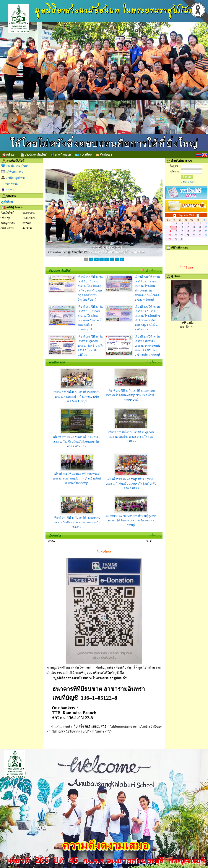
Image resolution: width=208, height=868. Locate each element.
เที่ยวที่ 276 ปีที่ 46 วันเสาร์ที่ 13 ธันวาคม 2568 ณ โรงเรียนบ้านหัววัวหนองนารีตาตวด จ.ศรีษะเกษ (77, 442)
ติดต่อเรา (104, 155)
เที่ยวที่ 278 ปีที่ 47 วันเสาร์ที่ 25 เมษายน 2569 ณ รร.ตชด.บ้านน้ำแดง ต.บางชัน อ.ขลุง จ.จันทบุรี (77, 397)
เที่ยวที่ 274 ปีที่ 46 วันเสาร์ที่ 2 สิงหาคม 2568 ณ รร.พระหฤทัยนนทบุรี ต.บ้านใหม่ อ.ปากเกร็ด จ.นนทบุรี (148, 346)
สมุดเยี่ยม (83, 155)
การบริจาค (11, 184)
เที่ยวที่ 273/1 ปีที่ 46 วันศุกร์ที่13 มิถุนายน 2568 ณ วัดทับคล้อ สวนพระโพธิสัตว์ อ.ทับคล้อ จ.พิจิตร (131, 484)
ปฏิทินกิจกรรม (15, 172)
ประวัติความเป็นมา (17, 166)
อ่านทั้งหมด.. (154, 271)
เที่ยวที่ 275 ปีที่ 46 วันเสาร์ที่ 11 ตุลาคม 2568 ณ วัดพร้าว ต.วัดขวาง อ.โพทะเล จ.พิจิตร (90, 346)
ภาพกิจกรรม (61, 155)
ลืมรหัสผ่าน (189, 182)
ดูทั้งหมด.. (156, 362)
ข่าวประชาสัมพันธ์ (34, 155)
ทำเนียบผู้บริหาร (15, 178)
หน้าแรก (9, 155)
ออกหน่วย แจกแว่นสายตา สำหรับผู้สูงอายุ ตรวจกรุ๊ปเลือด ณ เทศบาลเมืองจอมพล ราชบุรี (131, 520)
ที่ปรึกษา (8, 202)
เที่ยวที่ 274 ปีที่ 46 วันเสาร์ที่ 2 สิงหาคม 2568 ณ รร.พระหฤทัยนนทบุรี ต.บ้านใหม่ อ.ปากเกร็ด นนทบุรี (77, 479)
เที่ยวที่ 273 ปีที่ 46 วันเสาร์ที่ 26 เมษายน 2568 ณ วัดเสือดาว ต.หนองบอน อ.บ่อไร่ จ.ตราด (77, 522)
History (10, 189)
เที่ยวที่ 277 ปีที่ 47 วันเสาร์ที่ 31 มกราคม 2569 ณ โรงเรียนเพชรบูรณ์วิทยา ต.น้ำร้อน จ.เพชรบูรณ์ (131, 395)
